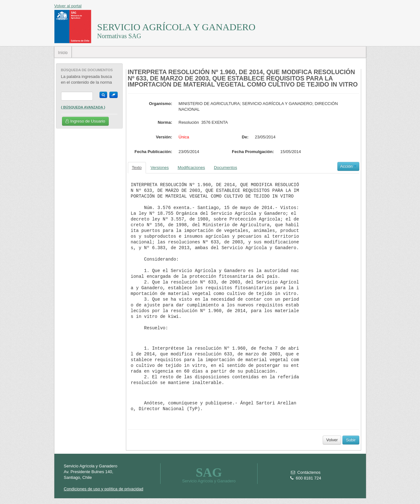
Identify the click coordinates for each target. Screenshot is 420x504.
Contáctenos (306, 472)
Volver (332, 440)
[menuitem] (63, 52)
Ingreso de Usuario (85, 121)
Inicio (63, 53)
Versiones (160, 168)
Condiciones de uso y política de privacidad (104, 489)
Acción (348, 166)
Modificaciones (191, 168)
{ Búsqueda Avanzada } (83, 107)
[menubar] (63, 52)
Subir (351, 440)
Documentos (226, 168)
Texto (137, 168)
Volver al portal (68, 6)
